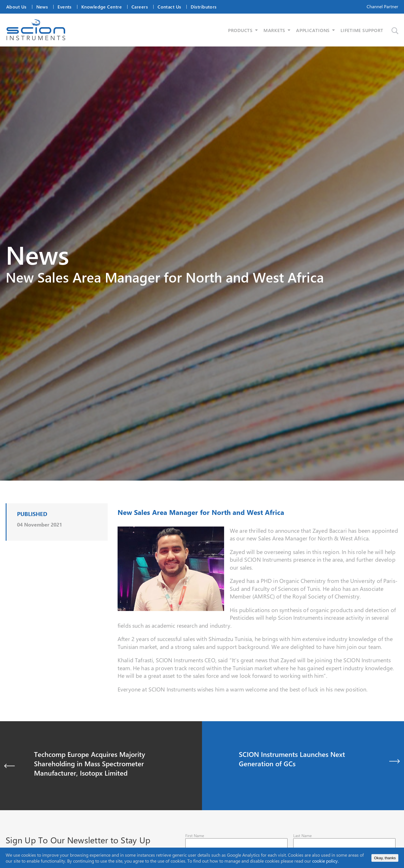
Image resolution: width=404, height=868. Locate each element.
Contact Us (169, 7)
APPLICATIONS (313, 30)
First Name (195, 836)
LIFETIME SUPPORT (362, 30)
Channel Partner (382, 6)
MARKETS (274, 30)
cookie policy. (325, 861)
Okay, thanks (385, 858)
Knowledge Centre (102, 7)
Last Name (302, 836)
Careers (140, 7)
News (42, 7)
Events (65, 7)
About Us (16, 7)
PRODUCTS (240, 30)
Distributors (204, 7)
